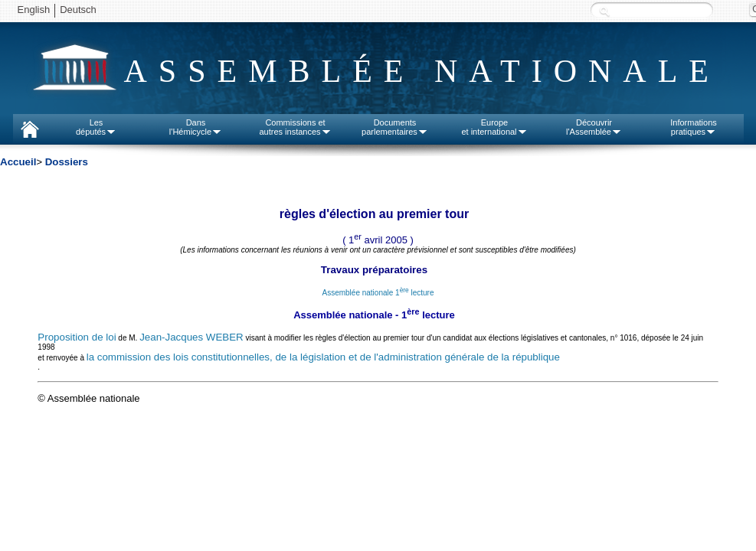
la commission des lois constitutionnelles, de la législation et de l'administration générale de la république (323, 357)
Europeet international (494, 127)
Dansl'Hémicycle (196, 127)
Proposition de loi (77, 337)
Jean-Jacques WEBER (191, 337)
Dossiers (67, 162)
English (34, 10)
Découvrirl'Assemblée (594, 127)
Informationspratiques (694, 127)
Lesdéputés (96, 127)
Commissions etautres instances (295, 127)
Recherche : (604, 11)
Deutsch (78, 10)
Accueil (18, 162)
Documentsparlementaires (395, 127)
